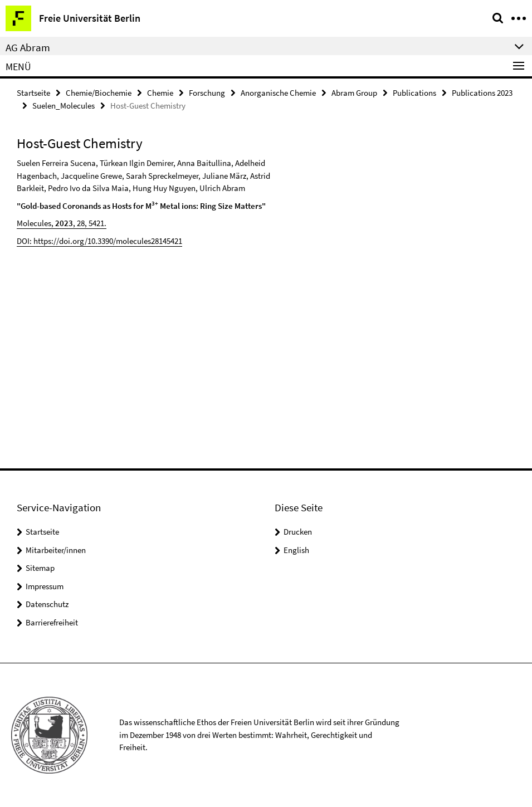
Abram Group (354, 93)
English (296, 550)
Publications (414, 93)
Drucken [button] (298, 532)
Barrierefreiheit (52, 622)
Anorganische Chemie (278, 93)
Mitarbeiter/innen (56, 550)
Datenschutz (47, 604)
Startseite (33, 93)
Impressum (45, 586)
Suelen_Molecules (64, 106)
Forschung (207, 93)
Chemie (160, 93)
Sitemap (40, 568)
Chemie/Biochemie (99, 93)
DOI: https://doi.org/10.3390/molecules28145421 (99, 241)
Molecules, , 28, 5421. (62, 223)
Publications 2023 (482, 93)
